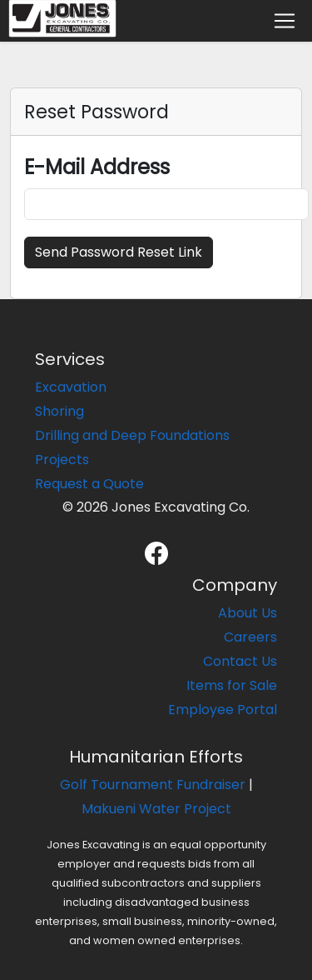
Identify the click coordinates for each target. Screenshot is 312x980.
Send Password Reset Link (119, 252)
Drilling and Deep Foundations (132, 435)
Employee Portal (223, 710)
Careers (250, 637)
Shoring (59, 411)
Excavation (71, 387)
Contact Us (240, 661)
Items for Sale (232, 685)
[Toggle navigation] (285, 21)
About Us (248, 613)
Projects (62, 460)
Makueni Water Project (156, 809)
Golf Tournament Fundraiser (153, 785)
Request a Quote (89, 484)
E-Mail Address (97, 167)
